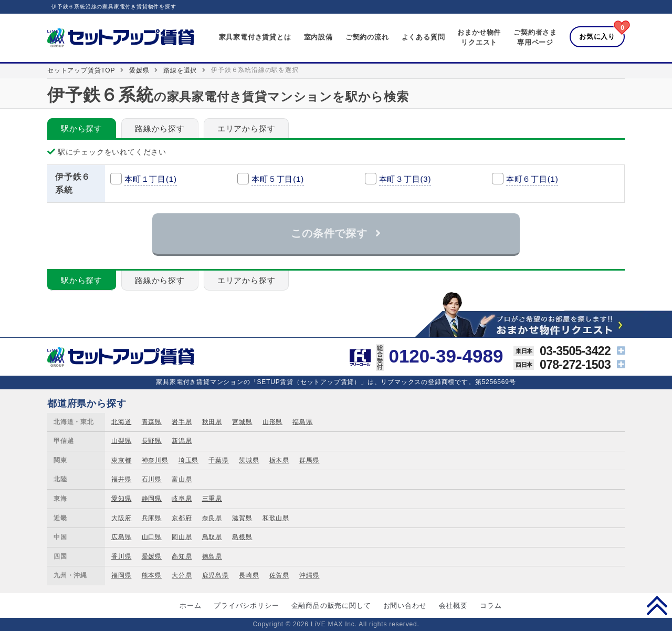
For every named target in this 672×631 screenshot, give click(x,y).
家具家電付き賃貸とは (255, 37)
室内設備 (318, 37)
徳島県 (212, 556)
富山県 (182, 479)
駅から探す (82, 128)
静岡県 (152, 499)
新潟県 (182, 441)
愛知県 (121, 499)
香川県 (121, 556)
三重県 (212, 499)
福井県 (121, 479)
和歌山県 (276, 518)
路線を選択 (180, 70)
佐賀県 (279, 575)
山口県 (152, 537)
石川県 (152, 479)
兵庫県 (152, 518)
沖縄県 (309, 575)
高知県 (182, 556)
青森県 (152, 422)
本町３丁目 (405, 179)
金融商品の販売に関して (331, 606)
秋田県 (212, 422)
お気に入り (597, 37)
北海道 (121, 422)
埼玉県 (188, 460)
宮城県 (242, 422)
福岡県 (121, 575)
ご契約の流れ (367, 37)
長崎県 (249, 575)
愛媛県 (139, 70)
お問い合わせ (405, 606)
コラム (491, 606)
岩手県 (182, 422)
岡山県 (182, 537)
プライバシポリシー (246, 606)
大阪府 (121, 518)
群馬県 (309, 460)
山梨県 (121, 441)
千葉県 (218, 460)
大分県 (182, 575)
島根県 (242, 537)
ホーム (190, 606)
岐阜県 (182, 499)
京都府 (182, 518)
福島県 (302, 422)
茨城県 (249, 460)
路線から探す (160, 128)
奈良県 (212, 518)
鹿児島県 (216, 575)
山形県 (272, 422)
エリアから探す (246, 128)
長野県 (152, 441)
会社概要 (453, 606)
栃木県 (279, 460)
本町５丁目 (278, 179)
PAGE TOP (657, 605)
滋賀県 (242, 518)
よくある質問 (423, 37)
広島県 (121, 537)
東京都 (121, 460)
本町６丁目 (532, 179)
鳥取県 (212, 537)
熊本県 (152, 575)
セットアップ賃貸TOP (81, 70)
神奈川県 (155, 460)
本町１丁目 (151, 179)
